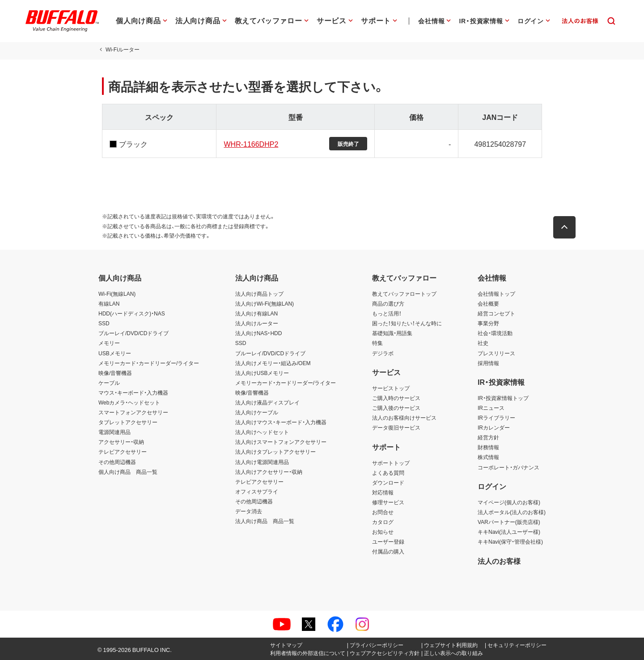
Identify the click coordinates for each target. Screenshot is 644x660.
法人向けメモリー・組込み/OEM (273, 363)
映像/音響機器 (115, 373)
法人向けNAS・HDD (259, 333)
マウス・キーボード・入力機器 (133, 392)
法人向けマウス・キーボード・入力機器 (281, 422)
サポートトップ (391, 463)
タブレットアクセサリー (128, 422)
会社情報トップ (496, 294)
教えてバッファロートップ (404, 294)
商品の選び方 (388, 303)
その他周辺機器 (117, 462)
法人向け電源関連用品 (262, 462)
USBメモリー (115, 353)
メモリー (109, 343)
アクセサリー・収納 (121, 442)
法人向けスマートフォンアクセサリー (281, 442)
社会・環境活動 (495, 333)
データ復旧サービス (396, 427)
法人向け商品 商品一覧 (265, 521)
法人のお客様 (499, 561)
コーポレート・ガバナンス (508, 467)
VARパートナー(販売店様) (509, 522)
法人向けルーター (257, 323)
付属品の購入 (388, 551)
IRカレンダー (494, 427)
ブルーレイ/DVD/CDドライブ (133, 333)
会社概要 (488, 303)
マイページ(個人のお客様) (509, 502)
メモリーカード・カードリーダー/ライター (149, 363)
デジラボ (383, 353)
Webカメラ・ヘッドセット (129, 402)
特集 (377, 343)
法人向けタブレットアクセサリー (275, 451)
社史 (483, 343)
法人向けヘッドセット (262, 432)
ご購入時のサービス (396, 398)
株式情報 (488, 457)
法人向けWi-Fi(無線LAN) (265, 303)
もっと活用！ (387, 313)
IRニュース (491, 408)
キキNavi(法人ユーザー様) (509, 532)
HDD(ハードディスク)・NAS (132, 313)
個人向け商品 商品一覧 (128, 472)
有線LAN (109, 303)
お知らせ (383, 532)
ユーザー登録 (388, 541)
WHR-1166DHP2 (250, 144)
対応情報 (383, 492)
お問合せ (383, 512)
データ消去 (249, 511)
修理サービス (388, 502)
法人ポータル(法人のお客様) (512, 512)
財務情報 (488, 447)
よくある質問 (388, 473)
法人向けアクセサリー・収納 (269, 472)
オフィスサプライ (257, 491)
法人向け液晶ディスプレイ (267, 402)
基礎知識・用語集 (392, 333)
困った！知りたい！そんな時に (407, 323)
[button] (568, 225)
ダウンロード (388, 482)
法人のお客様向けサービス (404, 417)
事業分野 (488, 323)
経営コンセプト (496, 313)
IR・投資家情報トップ (503, 398)
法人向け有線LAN (256, 313)
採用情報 (488, 363)
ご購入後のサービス (396, 408)
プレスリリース (496, 353)
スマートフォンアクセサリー (133, 412)
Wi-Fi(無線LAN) (117, 294)
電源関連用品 (114, 432)
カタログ (383, 522)
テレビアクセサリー (123, 451)
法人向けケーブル (257, 412)
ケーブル (109, 383)
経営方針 (488, 437)
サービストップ (391, 388)
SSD (104, 323)
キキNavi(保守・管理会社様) (510, 541)
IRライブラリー (496, 417)
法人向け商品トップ (259, 294)
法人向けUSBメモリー (262, 373)
